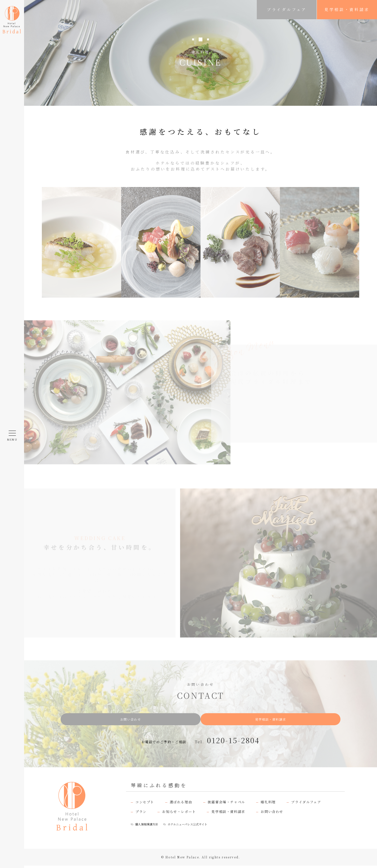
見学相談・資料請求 (347, 9)
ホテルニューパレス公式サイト (195, 827)
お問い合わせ (148, 720)
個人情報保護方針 (148, 827)
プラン (141, 814)
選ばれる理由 (181, 804)
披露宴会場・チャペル (226, 804)
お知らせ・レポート (179, 814)
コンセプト (145, 804)
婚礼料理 (268, 804)
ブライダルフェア (287, 9)
